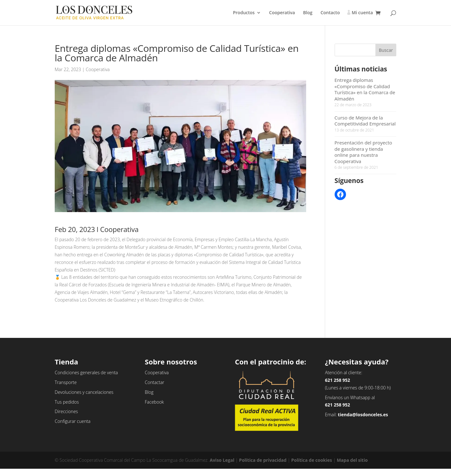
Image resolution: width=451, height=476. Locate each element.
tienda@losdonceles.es (363, 415)
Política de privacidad (263, 460)
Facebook (154, 402)
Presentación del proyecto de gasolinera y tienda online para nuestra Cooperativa (363, 152)
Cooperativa (282, 13)
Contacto (330, 13)
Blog (308, 13)
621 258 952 (337, 380)
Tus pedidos (67, 402)
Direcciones (66, 411)
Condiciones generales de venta (86, 372)
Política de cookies (312, 460)
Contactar (154, 382)
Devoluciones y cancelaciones (84, 392)
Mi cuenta (362, 13)
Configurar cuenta (73, 421)
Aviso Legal (222, 460)
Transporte (66, 382)
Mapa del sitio (352, 460)
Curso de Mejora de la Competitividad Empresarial (365, 121)
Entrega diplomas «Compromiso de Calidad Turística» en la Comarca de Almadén (365, 89)
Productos (244, 13)
